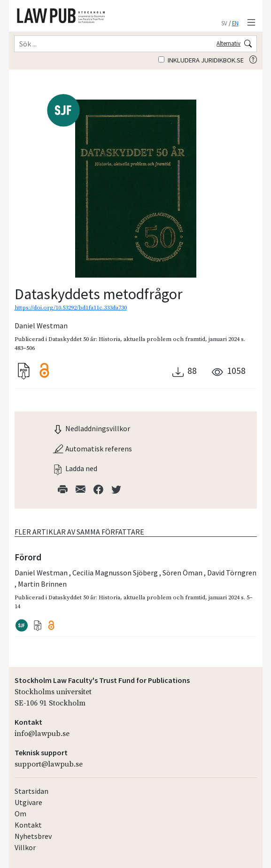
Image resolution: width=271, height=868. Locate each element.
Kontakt (28, 825)
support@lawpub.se (49, 764)
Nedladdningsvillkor (91, 428)
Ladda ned (75, 468)
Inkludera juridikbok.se (201, 60)
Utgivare (28, 802)
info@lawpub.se (42, 734)
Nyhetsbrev (33, 836)
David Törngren (232, 573)
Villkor (25, 847)
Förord (28, 557)
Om (20, 814)
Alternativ (228, 43)
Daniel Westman (41, 325)
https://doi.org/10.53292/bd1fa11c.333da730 (71, 308)
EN (235, 23)
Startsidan (31, 791)
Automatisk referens (92, 449)
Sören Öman (183, 573)
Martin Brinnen (42, 584)
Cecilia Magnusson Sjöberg (116, 573)
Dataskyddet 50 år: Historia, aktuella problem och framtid (127, 339)
